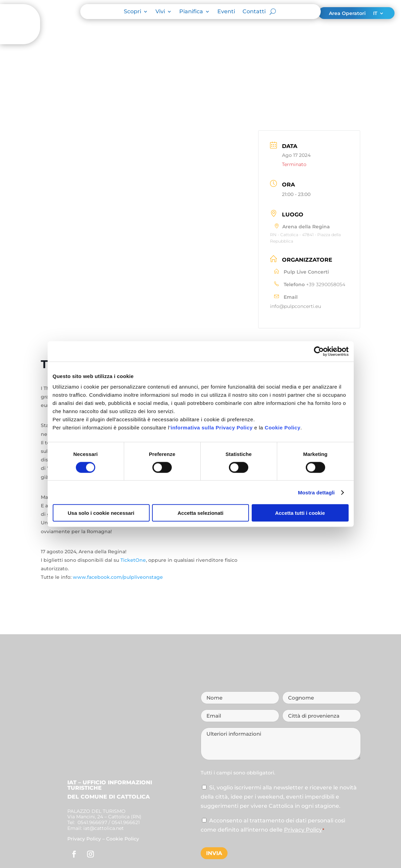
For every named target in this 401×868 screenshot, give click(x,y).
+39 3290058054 (326, 284)
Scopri (132, 12)
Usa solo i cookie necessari (101, 513)
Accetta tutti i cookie (300, 513)
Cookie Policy (282, 428)
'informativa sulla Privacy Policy (211, 428)
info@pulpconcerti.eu (296, 306)
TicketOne (133, 560)
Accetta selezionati (200, 513)
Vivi (160, 12)
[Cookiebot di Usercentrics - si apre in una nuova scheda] (319, 351)
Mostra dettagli (316, 492)
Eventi (226, 12)
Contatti (254, 12)
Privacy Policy (84, 839)
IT (375, 14)
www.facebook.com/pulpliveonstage (117, 577)
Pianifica (191, 12)
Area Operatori (347, 14)
